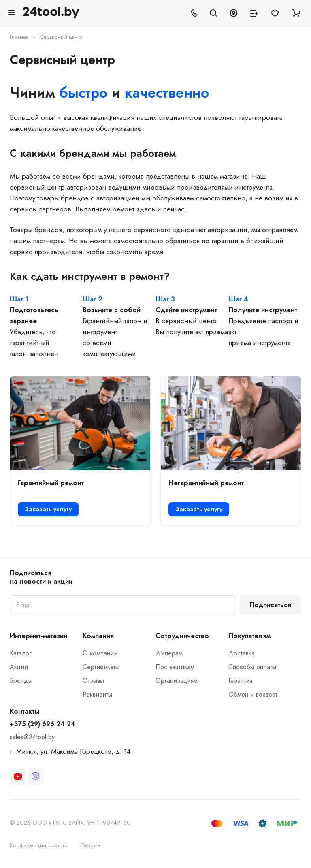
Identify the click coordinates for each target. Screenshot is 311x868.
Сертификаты (101, 667)
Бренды (21, 681)
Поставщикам (175, 667)
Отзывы (93, 681)
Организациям (177, 681)
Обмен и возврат (253, 694)
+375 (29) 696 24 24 (43, 724)
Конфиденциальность (38, 845)
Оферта (90, 845)
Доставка (242, 653)
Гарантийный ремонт (51, 483)
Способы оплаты (252, 667)
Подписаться (270, 605)
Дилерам (169, 653)
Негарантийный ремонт (206, 483)
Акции (19, 667)
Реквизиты (97, 694)
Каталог (21, 653)
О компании (100, 653)
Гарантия (240, 681)
